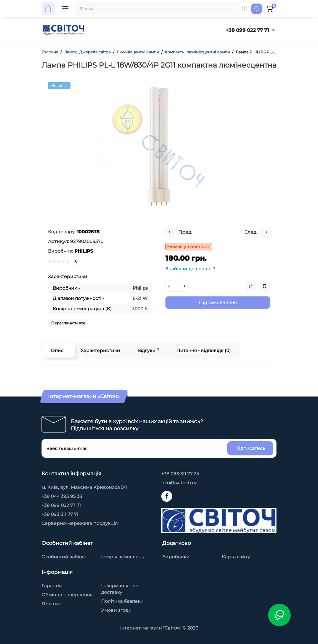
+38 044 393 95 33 (62, 496)
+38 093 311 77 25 (180, 474)
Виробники (176, 557)
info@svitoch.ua (179, 483)
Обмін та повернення (67, 595)
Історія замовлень (122, 557)
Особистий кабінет (64, 557)
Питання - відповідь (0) (204, 350)
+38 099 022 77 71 (247, 30)
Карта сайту (236, 557)
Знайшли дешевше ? (190, 269)
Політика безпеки (122, 601)
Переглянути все (68, 323)
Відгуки (148, 350)
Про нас (51, 604)
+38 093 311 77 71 (60, 514)
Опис (57, 350)
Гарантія (51, 586)
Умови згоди (116, 610)
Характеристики (100, 350)
